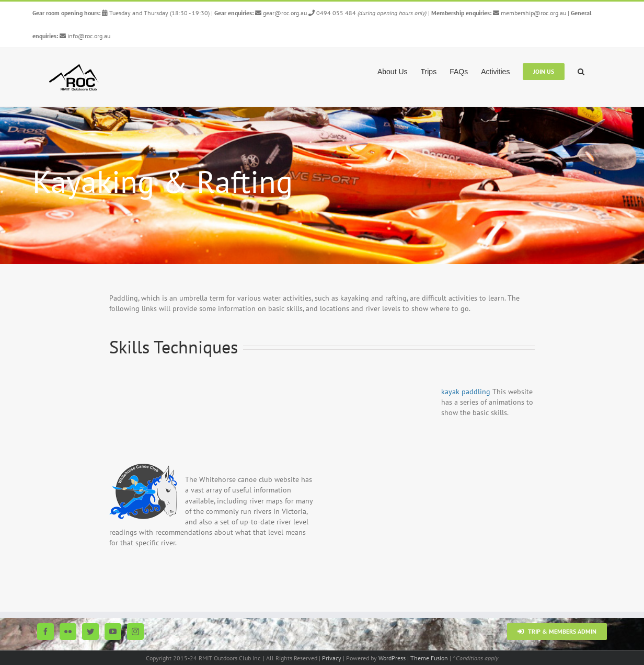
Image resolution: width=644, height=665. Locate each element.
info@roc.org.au (85, 36)
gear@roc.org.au (281, 13)
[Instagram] (135, 632)
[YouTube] (113, 632)
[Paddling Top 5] (322, 186)
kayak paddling (466, 392)
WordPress (392, 658)
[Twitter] (90, 632)
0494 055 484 (332, 13)
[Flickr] (68, 632)
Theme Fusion (429, 658)
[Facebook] (45, 632)
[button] (581, 71)
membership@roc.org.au (530, 13)
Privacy (332, 658)
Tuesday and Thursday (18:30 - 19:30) (156, 13)
